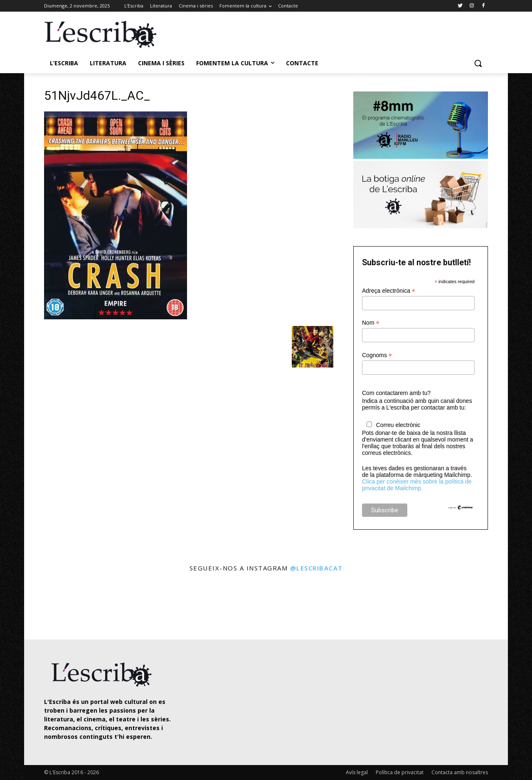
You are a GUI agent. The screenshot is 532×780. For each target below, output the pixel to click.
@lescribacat (316, 568)
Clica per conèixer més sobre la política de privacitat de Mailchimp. (417, 485)
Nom (371, 323)
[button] (478, 63)
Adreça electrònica (389, 291)
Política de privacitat (400, 772)
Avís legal (357, 772)
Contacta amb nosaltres (460, 772)
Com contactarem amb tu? (396, 393)
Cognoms (377, 355)
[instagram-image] (53, 607)
